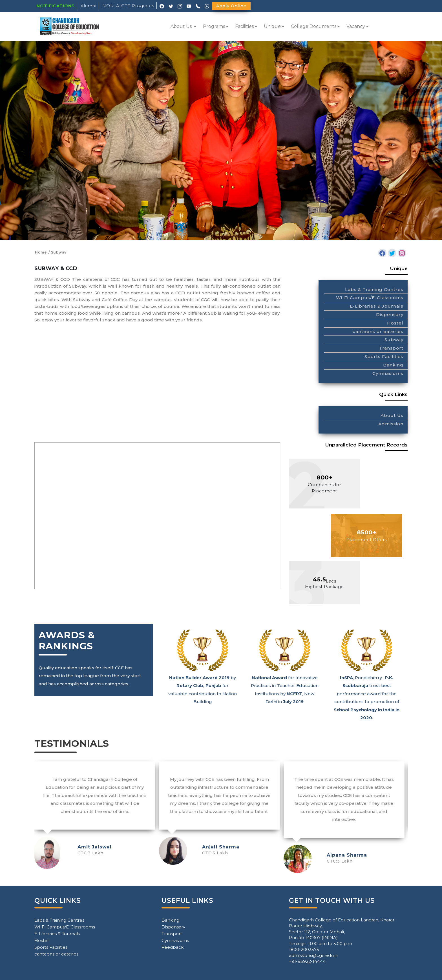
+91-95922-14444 (307, 961)
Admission (391, 424)
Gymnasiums (388, 373)
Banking (393, 365)
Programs (214, 26)
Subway (394, 340)
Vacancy (356, 26)
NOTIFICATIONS (56, 6)
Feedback (173, 947)
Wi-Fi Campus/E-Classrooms (65, 927)
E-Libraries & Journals (377, 306)
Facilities (244, 26)
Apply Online (231, 6)
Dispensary (390, 315)
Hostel (395, 323)
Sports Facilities (384, 356)
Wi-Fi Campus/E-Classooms (370, 298)
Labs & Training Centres (374, 289)
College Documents (314, 26)
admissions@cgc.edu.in (314, 955)
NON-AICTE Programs (128, 6)
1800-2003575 (304, 949)
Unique (272, 26)
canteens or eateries (378, 331)
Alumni (89, 6)
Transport (391, 348)
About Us (182, 26)
